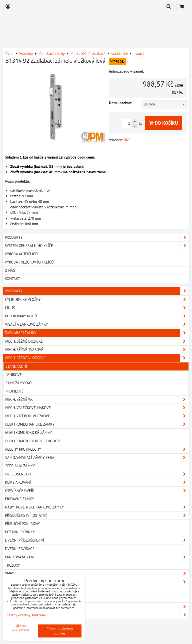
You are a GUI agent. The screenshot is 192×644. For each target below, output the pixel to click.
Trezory (12, 565)
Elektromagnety (20, 590)
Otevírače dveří (97, 491)
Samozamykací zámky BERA (97, 458)
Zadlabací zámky (97, 333)
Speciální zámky (20, 466)
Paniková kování (97, 557)
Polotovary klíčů (97, 316)
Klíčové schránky (97, 582)
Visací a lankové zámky (97, 324)
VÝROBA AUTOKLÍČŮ (21, 254)
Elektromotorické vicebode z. (33, 441)
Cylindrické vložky (97, 300)
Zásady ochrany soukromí (26, 615)
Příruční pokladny (22, 524)
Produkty (97, 291)
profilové (14, 391)
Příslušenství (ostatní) (97, 516)
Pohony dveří (17, 598)
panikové (14, 375)
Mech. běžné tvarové (97, 350)
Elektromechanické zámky (97, 424)
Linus (97, 308)
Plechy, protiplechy (97, 449)
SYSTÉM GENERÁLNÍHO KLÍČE (97, 246)
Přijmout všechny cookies (60, 631)
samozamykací (19, 383)
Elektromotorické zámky (28, 432)
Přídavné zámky (19, 499)
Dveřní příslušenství (97, 540)
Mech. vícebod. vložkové (97, 416)
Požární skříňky (20, 532)
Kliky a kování (97, 482)
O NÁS (10, 270)
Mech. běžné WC (97, 400)
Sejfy (97, 574)
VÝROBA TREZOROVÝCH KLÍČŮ (29, 262)
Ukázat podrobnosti (21, 628)
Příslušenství (97, 474)
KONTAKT (12, 279)
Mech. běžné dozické (97, 341)
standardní (16, 366)
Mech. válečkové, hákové (97, 408)
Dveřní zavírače (20, 549)
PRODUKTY (97, 237)
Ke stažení (97, 615)
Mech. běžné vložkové (97, 358)
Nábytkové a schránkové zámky (97, 507)
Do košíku (163, 123)
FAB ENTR (97, 607)
